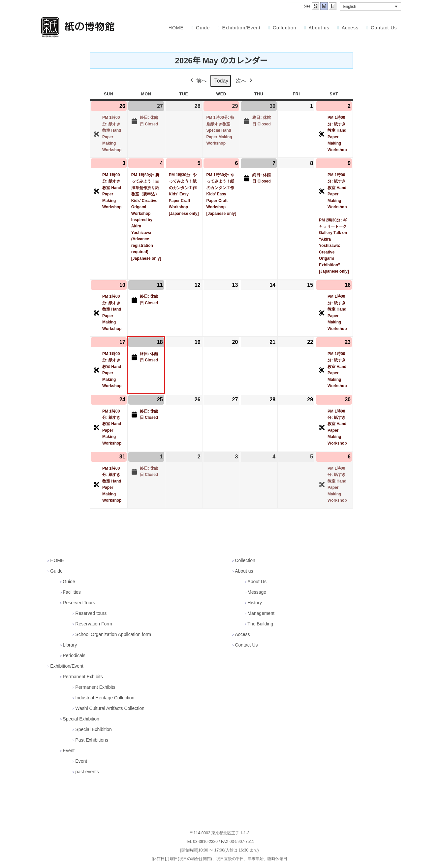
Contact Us (246, 645)
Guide (56, 571)
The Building (260, 624)
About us (244, 571)
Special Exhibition (81, 719)
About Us (257, 582)
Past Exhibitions (92, 740)
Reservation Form (94, 624)
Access (242, 634)
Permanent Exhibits (83, 677)
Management (261, 613)
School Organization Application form (113, 634)
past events (87, 772)
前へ (198, 81)
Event (69, 751)
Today (221, 81)
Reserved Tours (79, 603)
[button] (370, 6)
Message (257, 592)
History (255, 603)
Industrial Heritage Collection (105, 698)
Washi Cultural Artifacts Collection (110, 708)
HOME (57, 560)
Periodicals (74, 655)
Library (70, 645)
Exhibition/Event (67, 666)
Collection (245, 560)
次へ (245, 81)
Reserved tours (91, 613)
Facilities (72, 592)
